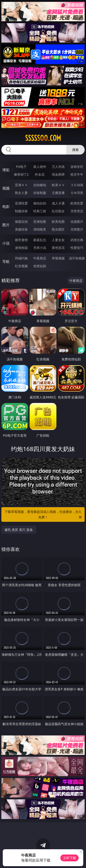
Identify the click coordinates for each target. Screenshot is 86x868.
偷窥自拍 (21, 222)
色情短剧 (40, 266)
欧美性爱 (77, 203)
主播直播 (58, 193)
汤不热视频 (77, 258)
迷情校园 (21, 248)
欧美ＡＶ (58, 185)
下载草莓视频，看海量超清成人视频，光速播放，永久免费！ (44, 515)
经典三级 (40, 211)
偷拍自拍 (40, 203)
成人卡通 (58, 203)
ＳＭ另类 (77, 193)
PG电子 (21, 167)
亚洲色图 (40, 222)
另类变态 (77, 211)
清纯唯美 (40, 229)
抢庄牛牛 (77, 174)
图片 (6, 225)
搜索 (75, 150)
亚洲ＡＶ (21, 185)
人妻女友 (58, 240)
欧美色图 (58, 222)
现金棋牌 (58, 174)
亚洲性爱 (21, 203)
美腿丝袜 (21, 229)
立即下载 (69, 858)
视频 (6, 188)
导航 (6, 261)
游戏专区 (77, 167)
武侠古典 (77, 240)
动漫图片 (77, 222)
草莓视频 (58, 258)
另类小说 (40, 248)
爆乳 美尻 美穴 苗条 (19, 530)
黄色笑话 (58, 248)
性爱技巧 (77, 248)
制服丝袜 (21, 211)
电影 (6, 207)
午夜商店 (40, 258)
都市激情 (21, 240)
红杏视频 (21, 266)
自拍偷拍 (40, 185)
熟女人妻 (21, 193)
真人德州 (40, 167)
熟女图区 (58, 229)
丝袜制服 (40, 193)
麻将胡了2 (21, 174)
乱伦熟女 (58, 211)
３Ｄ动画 (77, 185)
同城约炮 (21, 258)
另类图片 (77, 229)
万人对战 (58, 167)
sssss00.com (43, 138)
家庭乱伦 (40, 240)
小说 (6, 243)
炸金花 (40, 174)
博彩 (6, 170)
